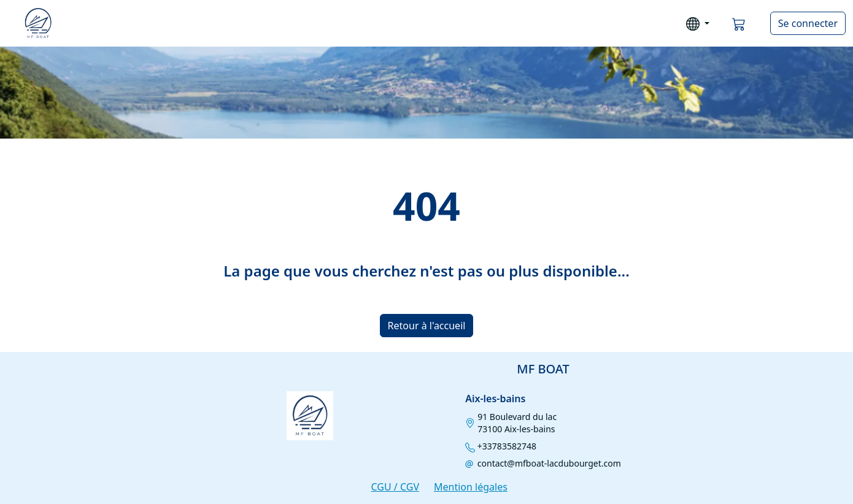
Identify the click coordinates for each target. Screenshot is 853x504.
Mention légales (471, 487)
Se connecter (808, 23)
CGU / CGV (395, 487)
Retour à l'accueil (427, 326)
